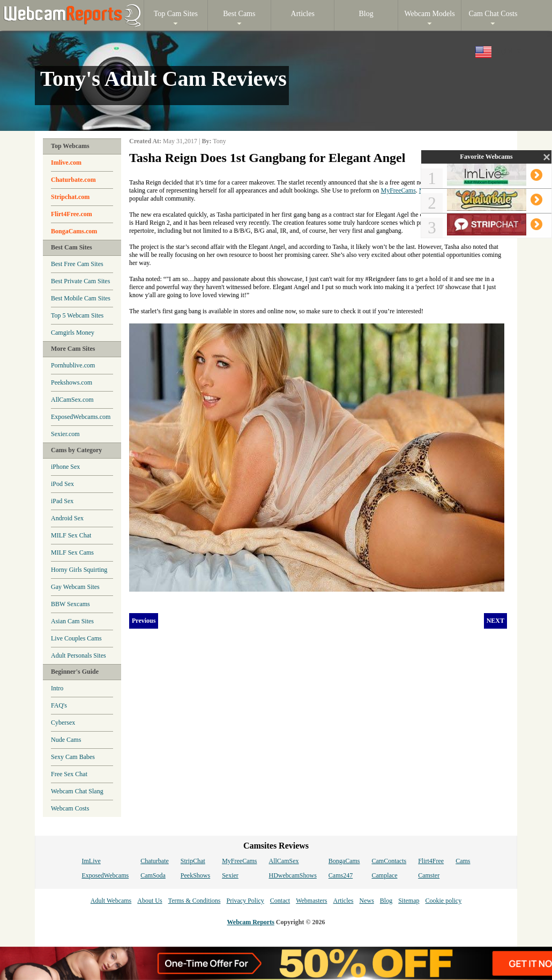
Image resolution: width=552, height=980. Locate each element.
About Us (150, 901)
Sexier (230, 875)
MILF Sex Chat (71, 535)
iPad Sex (62, 501)
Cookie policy (443, 901)
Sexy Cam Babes (73, 757)
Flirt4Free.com (72, 214)
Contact (280, 901)
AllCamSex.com (72, 400)
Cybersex (63, 723)
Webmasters (311, 901)
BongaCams (344, 861)
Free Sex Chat (69, 774)
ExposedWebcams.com (81, 417)
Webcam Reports (251, 922)
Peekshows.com (72, 382)
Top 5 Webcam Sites (77, 315)
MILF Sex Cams (72, 552)
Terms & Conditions (195, 901)
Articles (343, 901)
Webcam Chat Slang (77, 791)
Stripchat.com (70, 197)
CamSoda (153, 875)
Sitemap (409, 901)
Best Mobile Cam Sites (81, 298)
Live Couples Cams (76, 638)
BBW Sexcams (70, 604)
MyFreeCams (398, 190)
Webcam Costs (70, 808)
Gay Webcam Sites (75, 587)
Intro (57, 688)
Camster (429, 875)
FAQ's (59, 705)
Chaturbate (155, 861)
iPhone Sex (65, 467)
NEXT (495, 621)
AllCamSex (284, 861)
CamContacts (389, 861)
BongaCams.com (74, 231)
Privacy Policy (245, 901)
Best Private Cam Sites (80, 281)
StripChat (193, 861)
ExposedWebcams (105, 875)
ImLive (91, 861)
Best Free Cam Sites (77, 264)
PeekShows (195, 875)
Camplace (385, 875)
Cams (463, 861)
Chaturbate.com (73, 180)
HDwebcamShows (293, 875)
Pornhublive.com (73, 365)
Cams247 (341, 875)
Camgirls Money (73, 333)
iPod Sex (62, 484)
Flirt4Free (431, 861)
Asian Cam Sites (72, 621)
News (366, 901)
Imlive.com (66, 163)
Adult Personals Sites (79, 655)
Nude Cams (66, 740)
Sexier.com (65, 434)
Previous (144, 621)
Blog (386, 901)
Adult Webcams (111, 901)
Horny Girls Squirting (79, 570)
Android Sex (67, 518)
